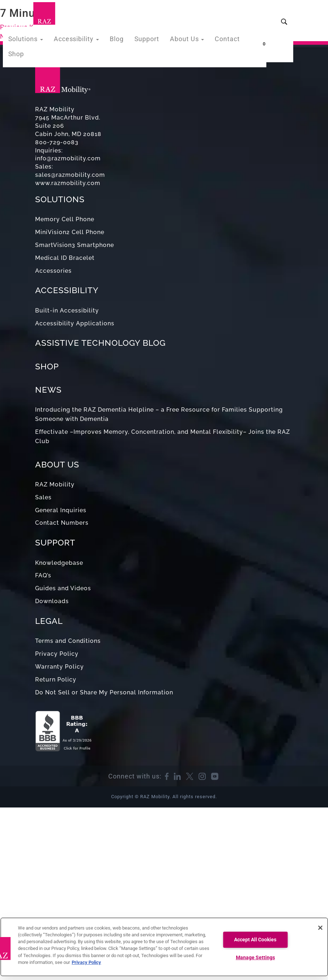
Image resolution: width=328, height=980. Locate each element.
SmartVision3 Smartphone (75, 245)
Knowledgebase (59, 563)
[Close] (320, 928)
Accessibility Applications (75, 323)
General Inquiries (61, 510)
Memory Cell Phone (65, 219)
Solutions (37, 41)
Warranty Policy (60, 667)
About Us (187, 41)
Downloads (52, 601)
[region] (164, 947)
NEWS (48, 390)
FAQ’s (43, 575)
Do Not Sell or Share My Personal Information (104, 692)
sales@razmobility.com (70, 175)
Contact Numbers (62, 523)
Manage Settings (255, 958)
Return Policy (56, 680)
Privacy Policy (57, 654)
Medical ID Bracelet (65, 258)
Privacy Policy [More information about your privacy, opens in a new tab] (86, 962)
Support (149, 41)
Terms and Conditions (68, 641)
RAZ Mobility (55, 484)
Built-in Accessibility (67, 311)
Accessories (53, 271)
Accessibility (83, 41)
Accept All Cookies (255, 940)
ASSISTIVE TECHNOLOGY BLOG (100, 343)
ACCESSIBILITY (67, 290)
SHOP (47, 366)
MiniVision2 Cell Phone (70, 232)
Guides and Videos (63, 588)
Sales (43, 497)
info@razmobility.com (68, 158)
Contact (224, 41)
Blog (121, 41)
